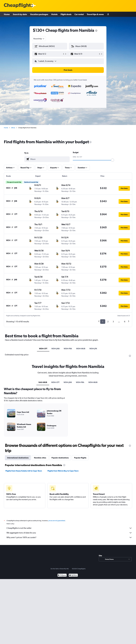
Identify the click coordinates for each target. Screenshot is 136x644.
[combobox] (39, 39)
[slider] (113, 160)
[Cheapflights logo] (18, 6)
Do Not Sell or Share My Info (60, 569)
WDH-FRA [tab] (68, 349)
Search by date (20, 14)
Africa (13, 128)
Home (7, 14)
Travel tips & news (95, 14)
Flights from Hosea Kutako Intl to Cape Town (24, 471)
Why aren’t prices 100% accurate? (69, 537)
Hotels (54, 14)
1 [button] (103, 322)
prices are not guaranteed (57, 521)
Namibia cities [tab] (40, 458)
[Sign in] (108, 14)
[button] (49, 54)
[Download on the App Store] (73, 575)
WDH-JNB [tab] (55, 349)
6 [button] (125, 322)
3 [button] (113, 322)
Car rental (79, 14)
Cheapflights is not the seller (69, 528)
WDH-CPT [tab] (43, 349)
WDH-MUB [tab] (81, 349)
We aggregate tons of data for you (69, 533)
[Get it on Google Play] (62, 575)
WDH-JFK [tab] (93, 349)
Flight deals (66, 14)
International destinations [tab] (18, 458)
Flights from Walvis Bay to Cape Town (63, 471)
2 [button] (108, 322)
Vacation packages (39, 14)
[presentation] (96, 31)
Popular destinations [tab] (60, 458)
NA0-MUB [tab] (43, 382)
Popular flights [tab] (80, 458)
